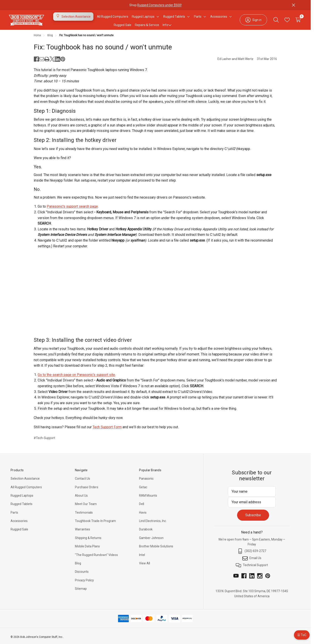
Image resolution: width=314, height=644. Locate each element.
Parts (14, 515)
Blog (78, 566)
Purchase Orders (87, 490)
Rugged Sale (19, 532)
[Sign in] (250, 21)
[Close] (294, 5)
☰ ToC (302, 635)
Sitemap (81, 591)
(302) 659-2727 (252, 554)
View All (145, 566)
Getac (143, 490)
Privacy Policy (84, 583)
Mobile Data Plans (87, 549)
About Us (81, 498)
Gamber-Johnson (151, 541)
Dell (142, 507)
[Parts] (198, 18)
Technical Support (252, 568)
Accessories (19, 524)
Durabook (146, 532)
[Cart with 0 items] (295, 21)
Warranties (83, 532)
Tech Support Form (107, 430)
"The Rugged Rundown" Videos (96, 558)
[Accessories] (219, 18)
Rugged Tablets (21, 507)
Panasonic (146, 481)
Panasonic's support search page (72, 209)
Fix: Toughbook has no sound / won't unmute (103, 50)
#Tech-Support (44, 441)
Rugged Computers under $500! (159, 5)
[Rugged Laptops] (143, 18)
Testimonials (84, 515)
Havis (143, 515)
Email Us (252, 561)
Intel (142, 558)
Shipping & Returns (88, 541)
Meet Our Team (86, 507)
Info (167, 26)
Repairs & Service (147, 26)
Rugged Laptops (22, 498)
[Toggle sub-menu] (157, 18)
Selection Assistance (25, 481)
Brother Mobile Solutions (156, 549)
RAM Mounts (148, 498)
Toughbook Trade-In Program (95, 524)
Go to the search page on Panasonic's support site (76, 377)
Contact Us (83, 481)
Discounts (82, 574)
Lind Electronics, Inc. (153, 524)
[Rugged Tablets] (174, 18)
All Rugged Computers (26, 490)
